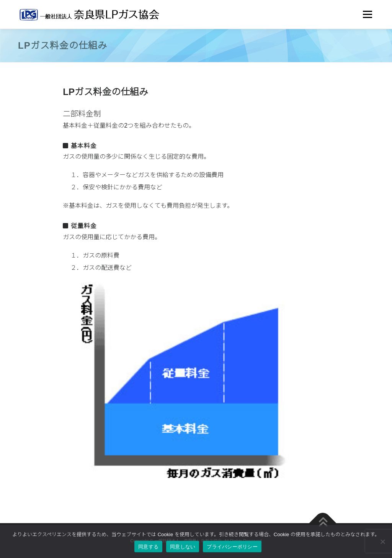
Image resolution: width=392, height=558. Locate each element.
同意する (148, 547)
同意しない (183, 547)
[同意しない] (382, 542)
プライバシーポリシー (232, 547)
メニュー (367, 14)
